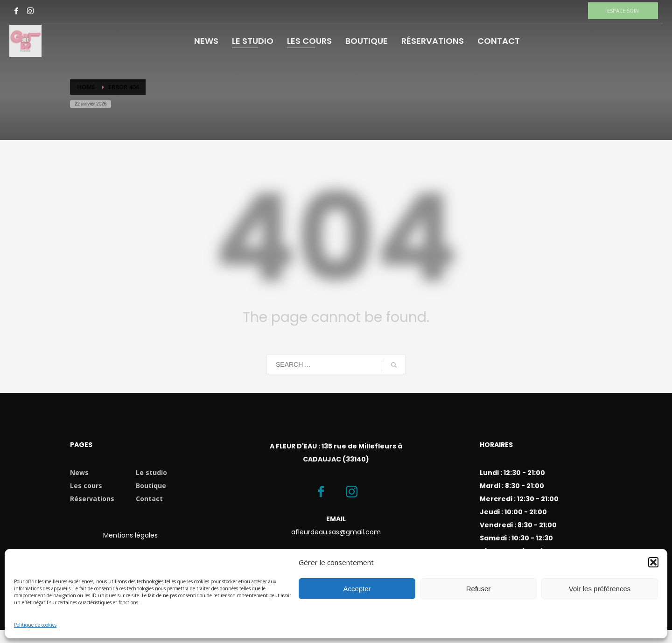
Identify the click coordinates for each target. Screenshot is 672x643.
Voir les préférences (600, 589)
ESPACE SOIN (623, 10)
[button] (653, 562)
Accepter (357, 589)
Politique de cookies (35, 625)
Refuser (479, 589)
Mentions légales (130, 535)
